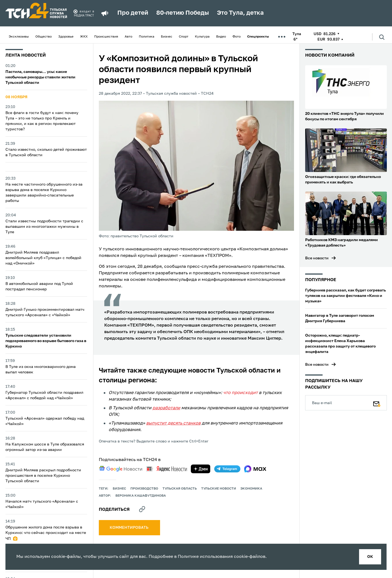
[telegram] (227, 469)
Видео (221, 37)
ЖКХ (84, 37)
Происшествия (106, 37)
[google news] (121, 469)
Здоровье (66, 37)
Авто (128, 37)
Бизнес (167, 37)
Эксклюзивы (19, 37)
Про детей (133, 13)
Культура (202, 37)
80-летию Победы (183, 13)
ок (370, 557)
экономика (251, 489)
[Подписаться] (377, 403)
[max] (255, 469)
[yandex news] (167, 469)
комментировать (129, 528)
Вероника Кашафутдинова (141, 496)
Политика (147, 37)
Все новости (317, 258)
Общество (44, 37)
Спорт (184, 37)
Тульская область (180, 489)
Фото (237, 37)
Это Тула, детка (240, 13)
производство (144, 489)
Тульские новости (219, 489)
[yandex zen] (201, 469)
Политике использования (205, 557)
